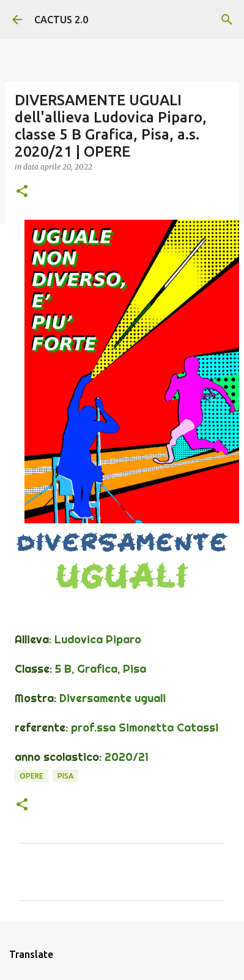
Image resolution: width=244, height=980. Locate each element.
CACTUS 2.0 (61, 20)
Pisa (65, 776)
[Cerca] (227, 20)
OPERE (31, 776)
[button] (22, 192)
